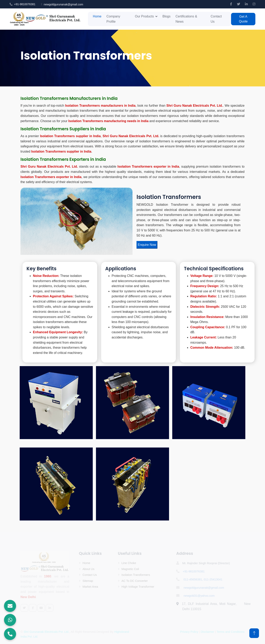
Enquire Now (147, 245)
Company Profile (113, 19)
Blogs (166, 16)
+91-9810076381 (25, 4)
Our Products (144, 16)
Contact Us (216, 19)
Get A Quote (243, 19)
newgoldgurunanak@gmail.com (63, 4)
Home (97, 16)
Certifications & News (186, 19)
